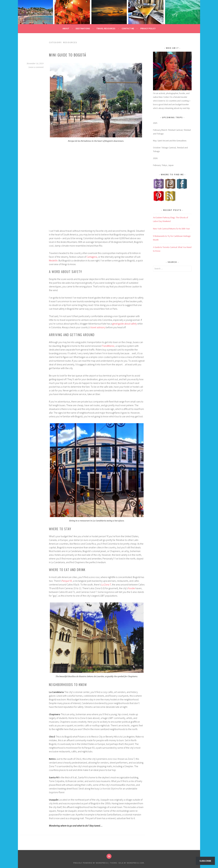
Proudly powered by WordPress (91, 863)
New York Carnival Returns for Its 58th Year (171, 229)
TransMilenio (108, 346)
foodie (132, 588)
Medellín (53, 260)
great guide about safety (125, 324)
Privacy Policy (148, 28)
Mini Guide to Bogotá (68, 55)
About (66, 28)
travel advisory (98, 327)
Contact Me (128, 28)
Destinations (83, 28)
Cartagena (92, 257)
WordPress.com (136, 863)
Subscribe (205, 861)
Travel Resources (106, 28)
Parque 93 (67, 581)
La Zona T (106, 584)
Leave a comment (36, 67)
